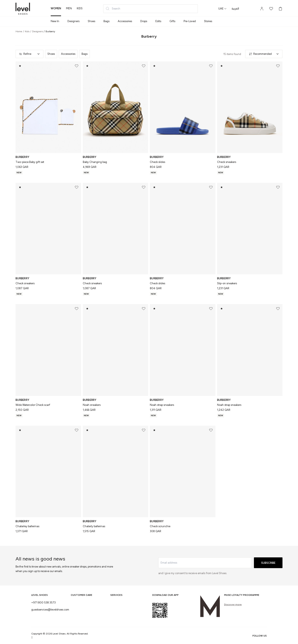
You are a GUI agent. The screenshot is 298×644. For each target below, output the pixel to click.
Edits (158, 21)
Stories (208, 21)
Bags (106, 21)
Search (113, 9)
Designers (73, 21)
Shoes (91, 21)
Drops (144, 21)
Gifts (172, 21)
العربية (235, 9)
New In (55, 21)
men (69, 8)
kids (80, 8)
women (56, 8)
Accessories (125, 21)
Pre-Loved (190, 21)
